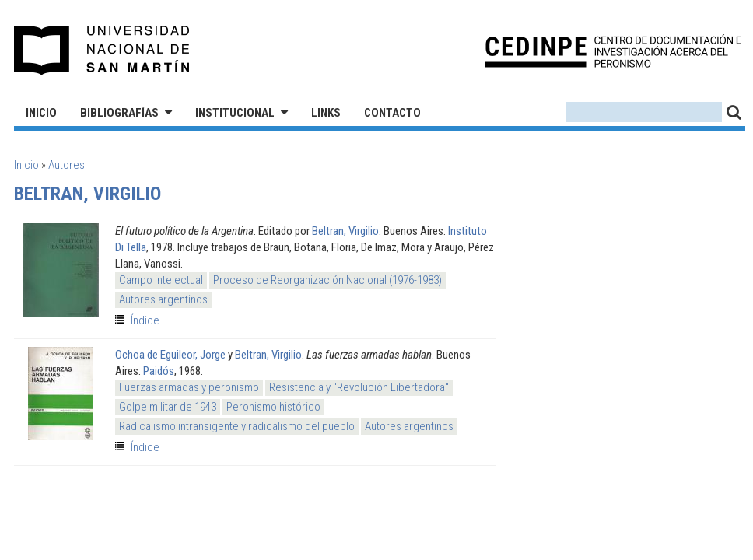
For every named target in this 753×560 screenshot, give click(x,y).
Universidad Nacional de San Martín (102, 51)
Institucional (235, 113)
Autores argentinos (163, 299)
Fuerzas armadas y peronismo (189, 387)
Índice (145, 320)
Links (326, 113)
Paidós (159, 371)
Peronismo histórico (273, 407)
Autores (67, 165)
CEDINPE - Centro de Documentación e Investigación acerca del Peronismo (613, 51)
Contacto (392, 113)
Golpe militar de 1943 (168, 407)
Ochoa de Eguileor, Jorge (170, 355)
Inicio (41, 113)
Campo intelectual (161, 280)
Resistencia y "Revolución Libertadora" (359, 387)
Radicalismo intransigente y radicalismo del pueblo (237, 426)
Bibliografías (119, 113)
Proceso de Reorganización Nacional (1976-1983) (327, 280)
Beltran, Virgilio (345, 231)
